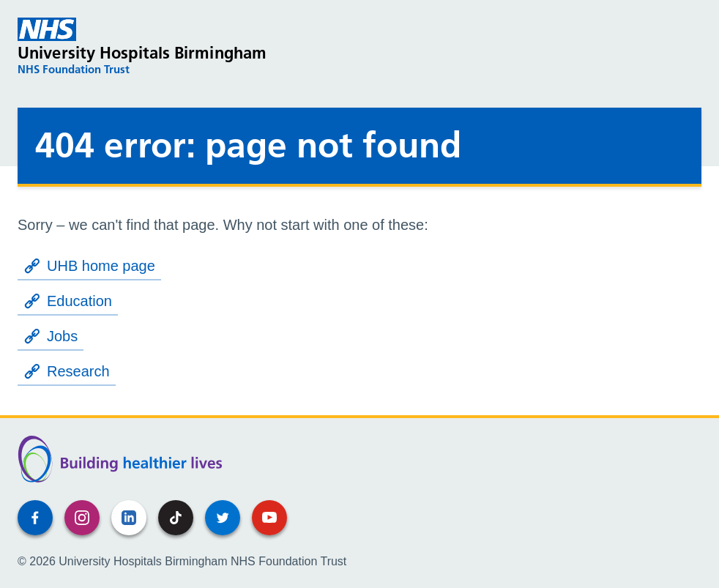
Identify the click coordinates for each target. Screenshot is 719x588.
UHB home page (89, 266)
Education (68, 301)
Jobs (51, 336)
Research (67, 371)
